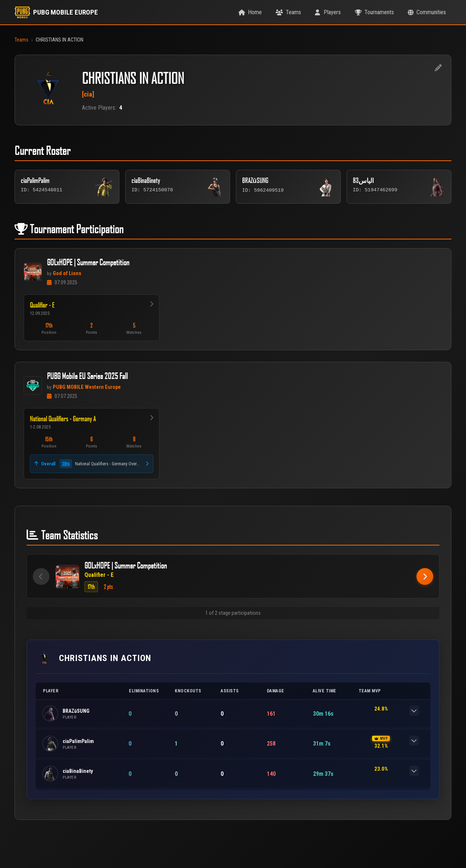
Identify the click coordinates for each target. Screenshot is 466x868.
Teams (21, 40)
